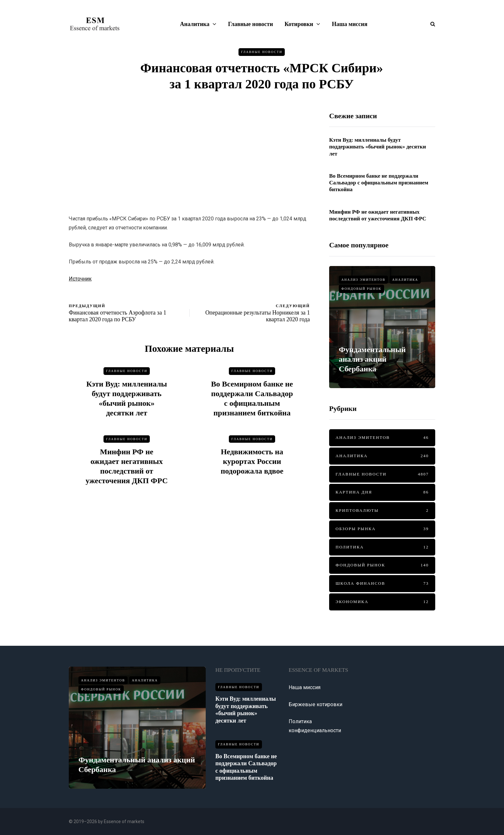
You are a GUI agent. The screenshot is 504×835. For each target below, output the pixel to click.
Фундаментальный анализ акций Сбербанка (372, 359)
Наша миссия (349, 24)
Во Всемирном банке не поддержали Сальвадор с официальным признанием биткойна (379, 183)
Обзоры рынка (382, 529)
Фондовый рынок (361, 289)
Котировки (299, 24)
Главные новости (250, 24)
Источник (80, 279)
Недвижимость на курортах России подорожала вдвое (252, 464)
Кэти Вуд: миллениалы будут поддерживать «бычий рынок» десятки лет (378, 147)
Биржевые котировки (315, 704)
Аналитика (195, 24)
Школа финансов (382, 584)
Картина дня (382, 492)
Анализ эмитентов (363, 280)
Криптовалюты (382, 511)
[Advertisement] (189, 156)
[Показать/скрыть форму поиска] (430, 24)
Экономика (382, 602)
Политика (382, 547)
